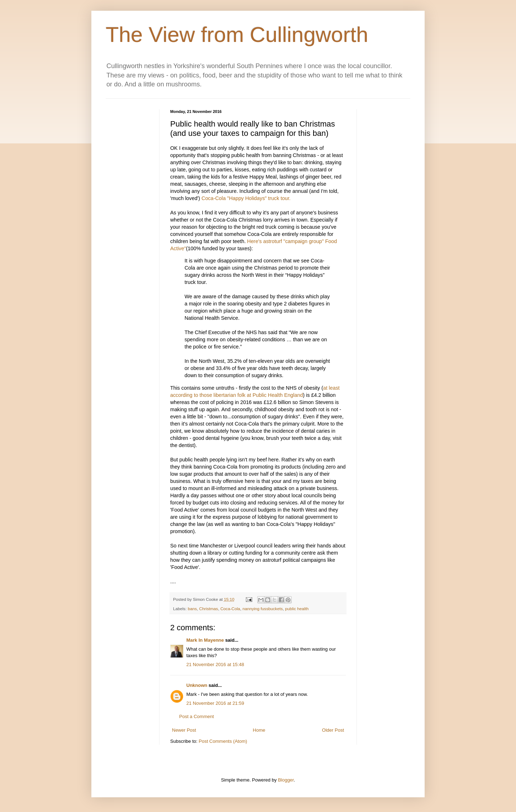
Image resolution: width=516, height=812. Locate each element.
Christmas (209, 609)
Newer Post (184, 730)
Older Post (333, 730)
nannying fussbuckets (263, 609)
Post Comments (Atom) (223, 741)
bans (192, 609)
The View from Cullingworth (237, 35)
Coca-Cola (230, 609)
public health (297, 609)
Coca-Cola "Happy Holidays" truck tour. (246, 198)
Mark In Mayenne (205, 640)
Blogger (286, 780)
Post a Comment (197, 716)
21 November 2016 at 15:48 (215, 664)
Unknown (197, 685)
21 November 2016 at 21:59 (215, 703)
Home (259, 730)
